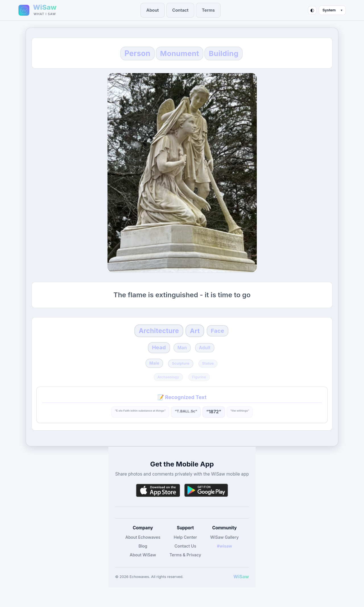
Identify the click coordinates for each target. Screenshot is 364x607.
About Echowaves (143, 545)
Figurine (199, 385)
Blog (143, 554)
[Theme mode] (332, 10)
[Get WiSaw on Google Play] (206, 499)
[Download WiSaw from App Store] (158, 499)
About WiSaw (143, 563)
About (155, 10)
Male (152, 371)
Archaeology (168, 385)
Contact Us (185, 554)
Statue (210, 371)
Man (182, 354)
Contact (181, 10)
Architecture (155, 335)
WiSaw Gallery (224, 545)
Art (199, 335)
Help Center (185, 545)
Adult (208, 354)
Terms (208, 10)
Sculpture (180, 371)
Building (240, 53)
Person (120, 53)
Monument (179, 53)
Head (156, 354)
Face (226, 335)
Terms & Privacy (185, 563)
